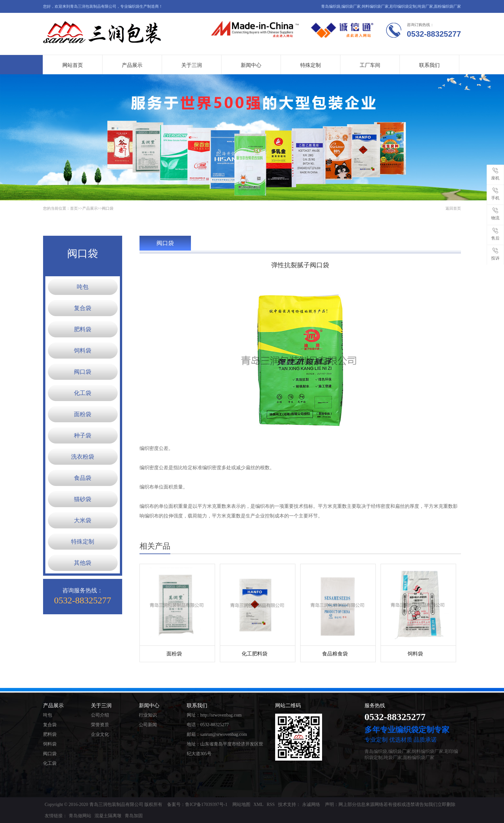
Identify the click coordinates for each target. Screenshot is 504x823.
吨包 (83, 287)
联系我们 (429, 65)
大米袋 (83, 520)
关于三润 (192, 65)
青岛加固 (134, 816)
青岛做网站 (80, 816)
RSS (271, 805)
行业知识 (148, 715)
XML (259, 805)
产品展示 (132, 65)
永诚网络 (311, 805)
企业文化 (100, 734)
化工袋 (83, 393)
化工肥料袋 (255, 654)
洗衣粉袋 (83, 457)
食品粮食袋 (335, 654)
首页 (74, 208)
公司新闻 (148, 725)
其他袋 (83, 563)
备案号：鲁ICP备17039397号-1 (197, 805)
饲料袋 (83, 351)
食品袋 (83, 478)
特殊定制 (310, 65)
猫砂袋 (83, 499)
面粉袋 (83, 414)
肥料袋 (83, 329)
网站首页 (73, 65)
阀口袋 (108, 208)
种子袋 (83, 435)
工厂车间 (370, 65)
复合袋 (83, 308)
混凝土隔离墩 (108, 816)
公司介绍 (100, 715)
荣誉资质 (100, 725)
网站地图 (241, 805)
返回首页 (453, 208)
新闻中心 (251, 65)
